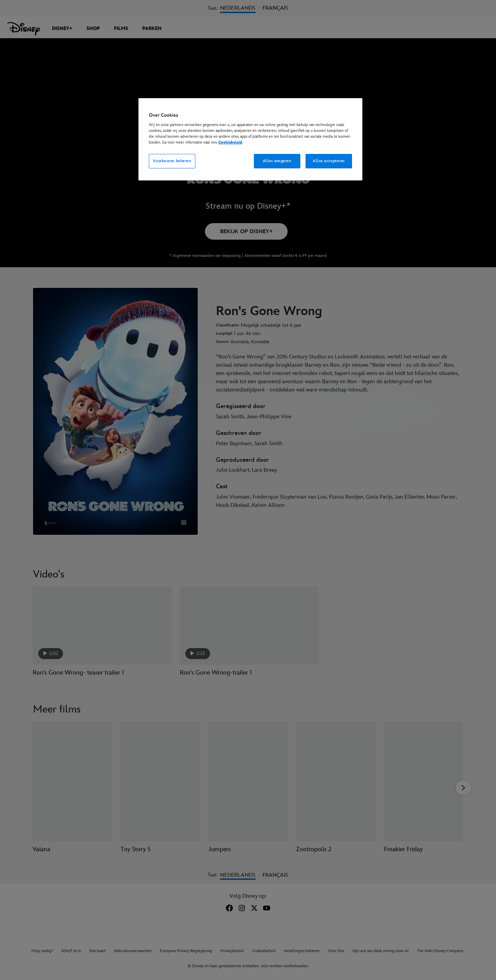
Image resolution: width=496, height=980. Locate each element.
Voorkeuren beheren (172, 161)
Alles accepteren (329, 161)
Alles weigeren (277, 161)
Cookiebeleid (230, 142)
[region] (250, 139)
